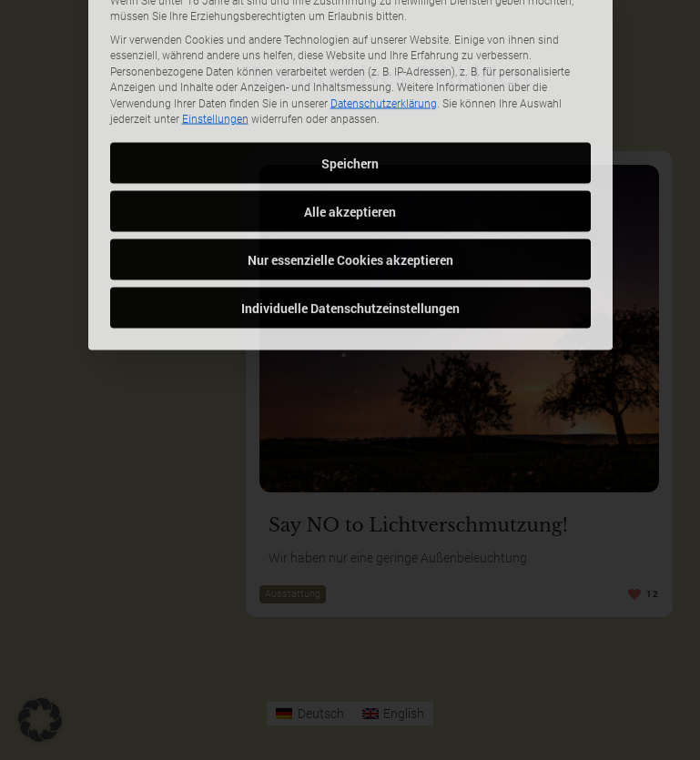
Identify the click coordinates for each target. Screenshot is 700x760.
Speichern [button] (350, 92)
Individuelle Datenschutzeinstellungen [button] (350, 237)
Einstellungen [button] (215, 48)
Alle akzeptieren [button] (350, 141)
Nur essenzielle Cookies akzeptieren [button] (350, 189)
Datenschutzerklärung (384, 33)
